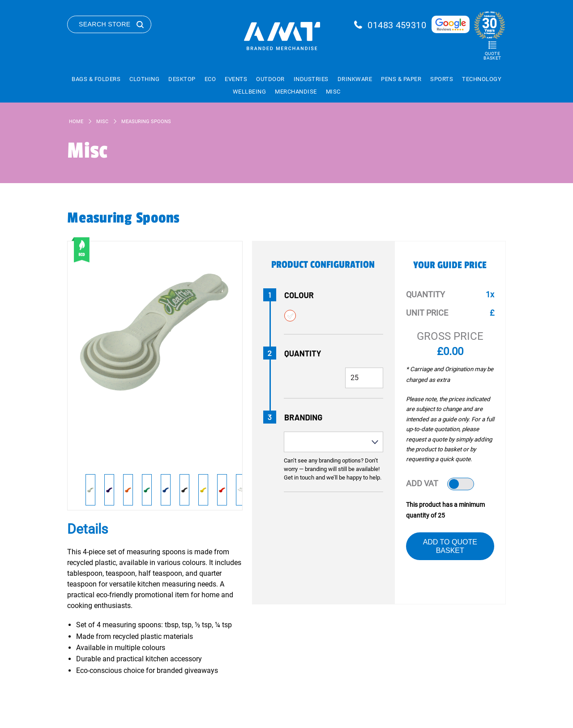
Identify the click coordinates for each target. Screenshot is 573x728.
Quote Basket (492, 56)
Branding (303, 417)
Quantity (303, 353)
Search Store (105, 24)
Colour (299, 295)
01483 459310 (397, 25)
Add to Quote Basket (450, 546)
